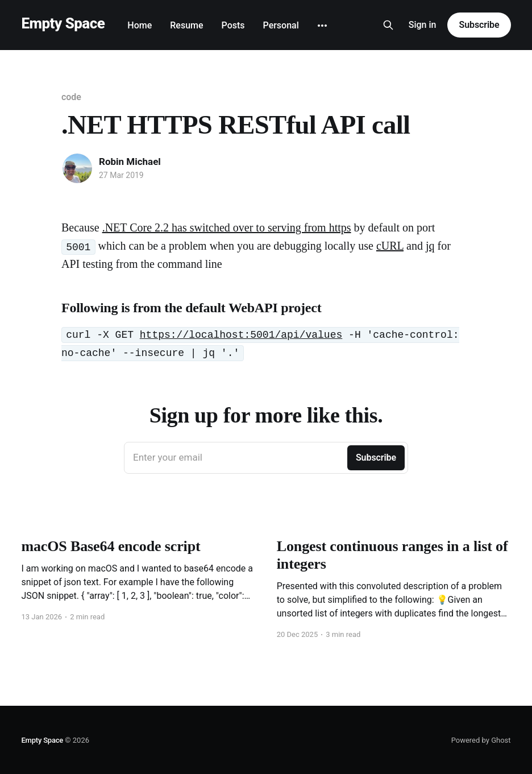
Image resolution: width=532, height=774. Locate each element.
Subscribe (479, 25)
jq (430, 246)
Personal (281, 25)
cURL (390, 246)
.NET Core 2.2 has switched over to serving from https (227, 227)
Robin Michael (130, 162)
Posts (233, 25)
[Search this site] (388, 25)
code (71, 97)
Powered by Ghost (481, 740)
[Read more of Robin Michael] (77, 168)
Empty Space (63, 24)
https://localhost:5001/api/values (241, 335)
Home (140, 25)
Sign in (423, 25)
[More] (322, 26)
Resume (186, 25)
